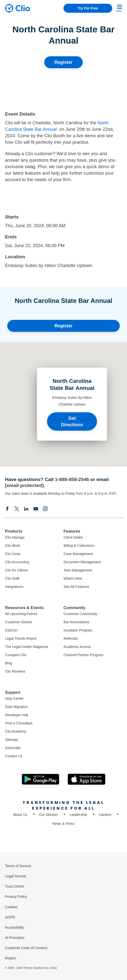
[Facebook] (7, 509)
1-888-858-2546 (72, 479)
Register (63, 62)
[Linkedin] (26, 509)
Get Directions (72, 421)
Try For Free (88, 8)
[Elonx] (17, 509)
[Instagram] (45, 509)
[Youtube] (36, 509)
